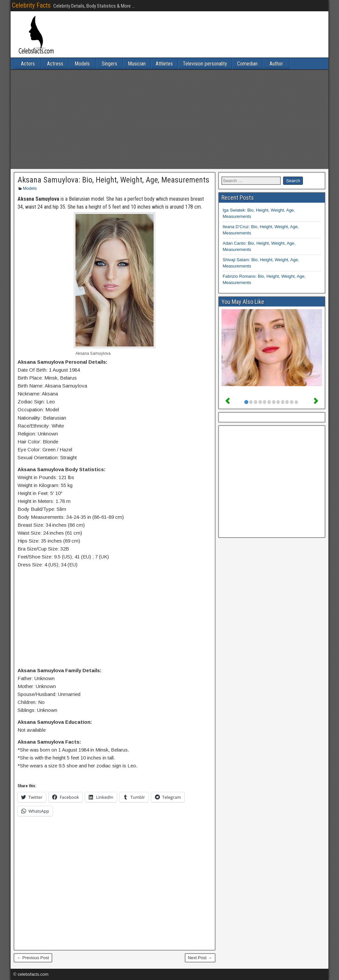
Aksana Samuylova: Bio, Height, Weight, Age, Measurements (113, 180)
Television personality (205, 64)
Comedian (247, 64)
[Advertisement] (169, 119)
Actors (28, 64)
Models (82, 64)
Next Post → (200, 958)
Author (276, 64)
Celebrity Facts (31, 5)
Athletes (164, 64)
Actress (55, 64)
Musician (137, 64)
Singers (109, 64)
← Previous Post (33, 958)
